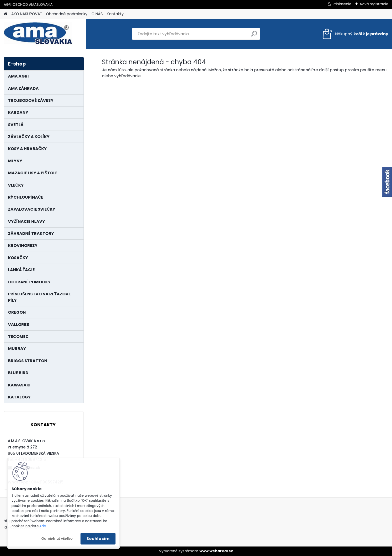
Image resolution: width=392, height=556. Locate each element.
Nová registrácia (374, 4)
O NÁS (97, 14)
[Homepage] (5, 14)
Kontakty (115, 14)
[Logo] (38, 34)
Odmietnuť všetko (57, 539)
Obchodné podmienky (67, 14)
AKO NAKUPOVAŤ (27, 14)
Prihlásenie (342, 4)
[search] (254, 36)
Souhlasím (98, 539)
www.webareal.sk (216, 551)
